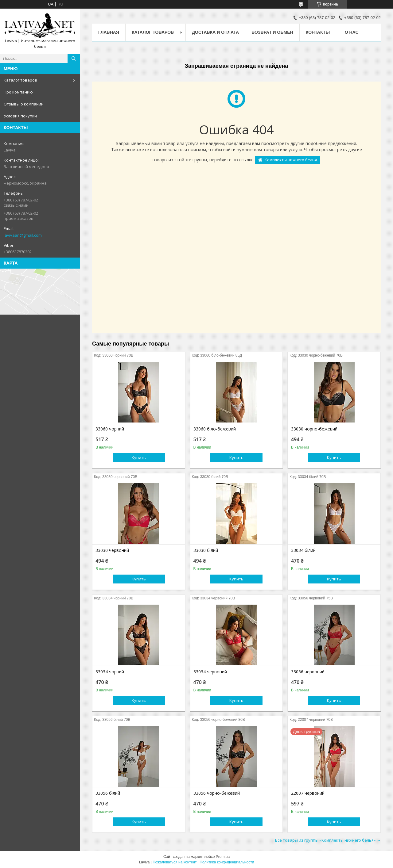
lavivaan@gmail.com (23, 235)
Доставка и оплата (215, 32)
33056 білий (108, 793)
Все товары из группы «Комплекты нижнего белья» (325, 840)
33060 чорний (110, 429)
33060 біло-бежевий (215, 429)
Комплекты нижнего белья (291, 160)
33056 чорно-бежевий (217, 793)
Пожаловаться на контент (175, 862)
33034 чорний (110, 672)
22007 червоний (308, 793)
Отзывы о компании (24, 104)
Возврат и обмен (272, 32)
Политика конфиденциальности (227, 862)
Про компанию (18, 92)
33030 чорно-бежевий (314, 429)
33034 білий (303, 550)
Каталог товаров (20, 80)
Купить (139, 457)
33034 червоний (210, 672)
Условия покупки (20, 116)
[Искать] (74, 59)
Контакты (318, 32)
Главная (109, 32)
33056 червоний (308, 672)
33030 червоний (112, 550)
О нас (352, 32)
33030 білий (206, 550)
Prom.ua (223, 857)
